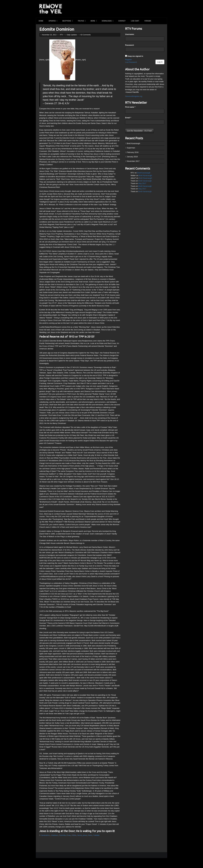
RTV (62, 35)
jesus (85, 835)
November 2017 (133, 161)
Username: (130, 34)
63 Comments (86, 35)
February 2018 (133, 152)
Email (128, 118)
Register (128, 60)
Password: (130, 45)
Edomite (62, 835)
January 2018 (132, 157)
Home (41, 21)
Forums (148, 21)
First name (130, 107)
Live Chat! (135, 21)
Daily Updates (72, 35)
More (94, 21)
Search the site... (164, 21)
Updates (53, 21)
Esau (69, 835)
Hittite (74, 835)
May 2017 (142, 183)
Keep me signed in (135, 56)
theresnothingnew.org (134, 96)
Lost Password (131, 62)
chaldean (54, 835)
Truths (82, 21)
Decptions (67, 21)
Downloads (108, 21)
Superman (131, 148)
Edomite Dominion (57, 29)
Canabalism (45, 835)
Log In (160, 62)
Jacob (80, 835)
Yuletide (96, 835)
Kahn (90, 835)
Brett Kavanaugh (134, 143)
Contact (122, 21)
